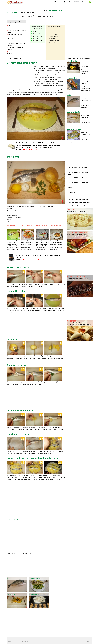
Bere (62, 6)
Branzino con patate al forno (22, 63)
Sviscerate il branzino (18, 267)
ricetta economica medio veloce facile (78, 199)
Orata (9, 579)
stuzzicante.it (53, 10)
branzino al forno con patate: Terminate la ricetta (33, 458)
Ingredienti (13, 157)
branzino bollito (34, 595)
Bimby (58, 6)
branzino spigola (34, 579)
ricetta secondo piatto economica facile (79, 182)
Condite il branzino (17, 365)
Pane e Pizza (45, 6)
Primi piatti (23, 6)
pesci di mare (15, 12)
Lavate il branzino (16, 291)
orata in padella (12, 595)
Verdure (52, 6)
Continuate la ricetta (18, 434)
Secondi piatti (32, 6)
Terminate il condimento (20, 410)
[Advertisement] (25, 10)
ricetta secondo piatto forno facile (77, 196)
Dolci (39, 6)
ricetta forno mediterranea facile (77, 206)
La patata (12, 339)
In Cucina (68, 6)
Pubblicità (88, 642)
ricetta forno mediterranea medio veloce (79, 203)
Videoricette (75, 6)
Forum (56, 2)
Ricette (10, 6)
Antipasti (16, 6)
